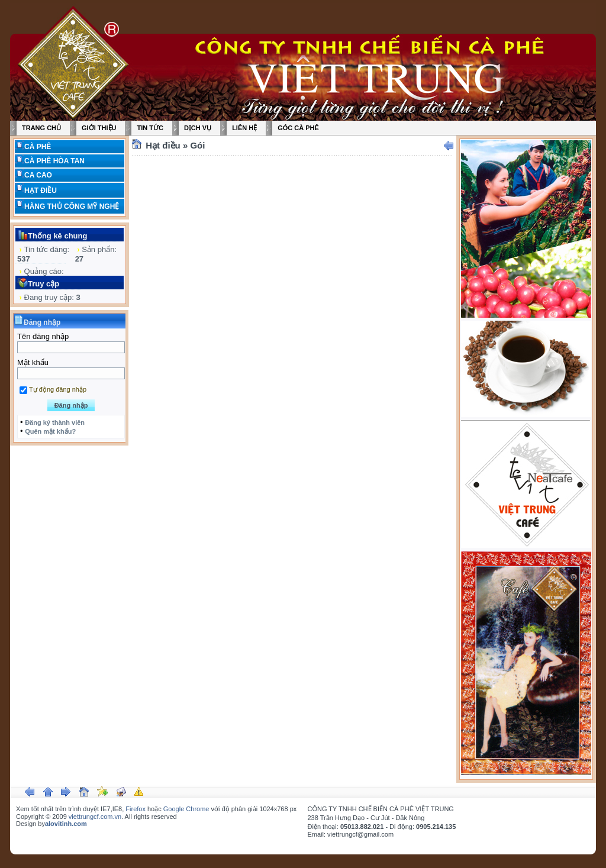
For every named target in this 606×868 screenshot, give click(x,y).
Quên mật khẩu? (50, 431)
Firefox (136, 809)
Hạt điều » (168, 145)
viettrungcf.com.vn (95, 817)
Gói (197, 145)
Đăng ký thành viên (55, 422)
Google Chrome (186, 809)
